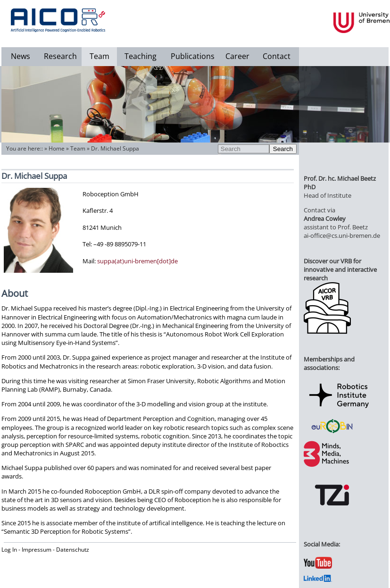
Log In (9, 550)
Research (60, 56)
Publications (193, 56)
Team (100, 56)
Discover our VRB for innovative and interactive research (340, 269)
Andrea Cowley (325, 218)
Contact (277, 56)
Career (237, 56)
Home (57, 148)
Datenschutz (73, 550)
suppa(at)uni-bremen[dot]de (137, 261)
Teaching (141, 56)
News (21, 56)
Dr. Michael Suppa (115, 148)
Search (283, 149)
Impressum (37, 550)
